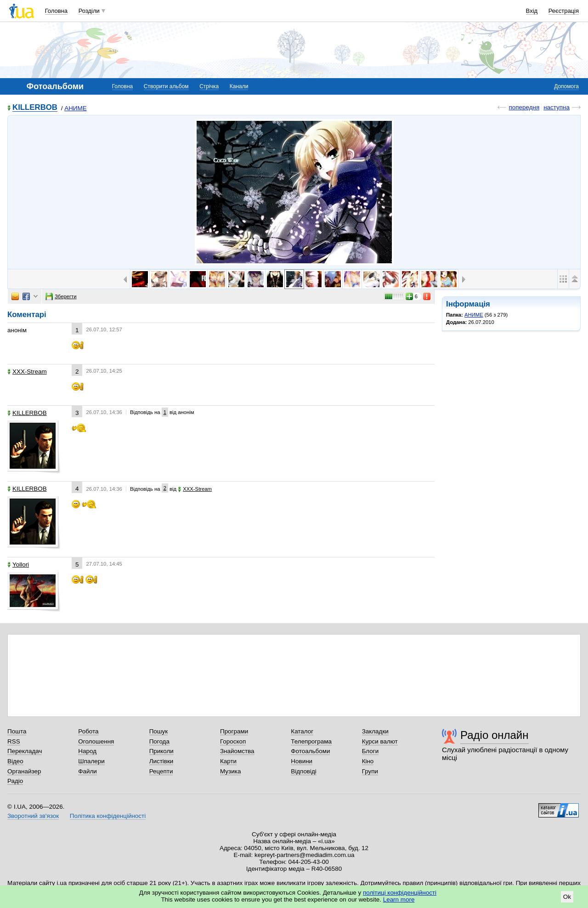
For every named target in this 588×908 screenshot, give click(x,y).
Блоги (370, 751)
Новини (302, 761)
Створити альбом (166, 86)
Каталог (302, 731)
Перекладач (25, 751)
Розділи (89, 11)
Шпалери (91, 761)
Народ (87, 751)
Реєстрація (564, 11)
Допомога (566, 86)
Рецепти (161, 771)
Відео (15, 761)
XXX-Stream (27, 372)
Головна (56, 11)
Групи (370, 771)
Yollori (18, 565)
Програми (234, 731)
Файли (88, 771)
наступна (557, 107)
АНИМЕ (75, 108)
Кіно (368, 761)
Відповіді (304, 771)
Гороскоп (233, 741)
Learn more (399, 899)
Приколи (161, 751)
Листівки (161, 761)
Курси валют (380, 741)
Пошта (17, 731)
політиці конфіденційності (400, 893)
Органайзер (24, 771)
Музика (230, 771)
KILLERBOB (35, 108)
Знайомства (237, 751)
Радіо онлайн (495, 735)
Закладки (375, 731)
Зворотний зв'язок (33, 816)
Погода (159, 741)
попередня (524, 107)
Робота (88, 731)
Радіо (15, 781)
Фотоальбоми (310, 751)
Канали (239, 86)
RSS (14, 741)
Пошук (159, 731)
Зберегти (61, 296)
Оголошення (96, 741)
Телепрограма (311, 741)
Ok (567, 897)
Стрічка (209, 86)
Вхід (532, 11)
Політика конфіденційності (108, 816)
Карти (228, 761)
